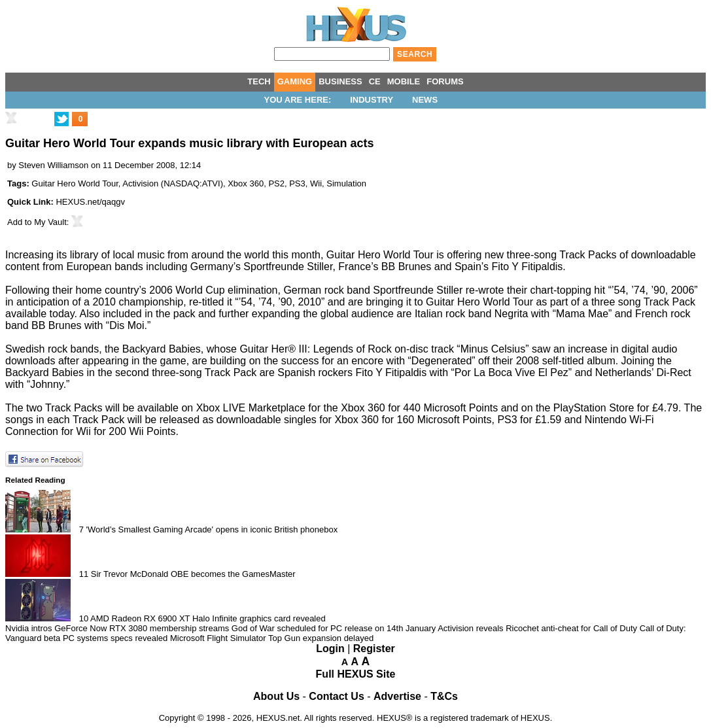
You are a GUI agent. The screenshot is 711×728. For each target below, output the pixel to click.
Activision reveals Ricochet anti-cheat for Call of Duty (537, 628)
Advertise (397, 696)
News (425, 100)
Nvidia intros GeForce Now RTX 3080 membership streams (117, 628)
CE (375, 81)
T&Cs (444, 696)
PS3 (297, 183)
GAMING (295, 81)
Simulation (346, 183)
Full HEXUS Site (356, 674)
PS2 (276, 183)
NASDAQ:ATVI (192, 183)
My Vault (50, 222)
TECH (259, 81)
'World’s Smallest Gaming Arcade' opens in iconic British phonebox (212, 529)
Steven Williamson (53, 165)
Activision (140, 183)
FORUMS (445, 81)
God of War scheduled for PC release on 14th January (334, 628)
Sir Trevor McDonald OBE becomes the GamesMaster (193, 574)
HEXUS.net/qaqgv (90, 202)
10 (84, 618)
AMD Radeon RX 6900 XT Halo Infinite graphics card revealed (208, 618)
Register (374, 649)
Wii (316, 183)
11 (84, 574)
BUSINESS (340, 81)
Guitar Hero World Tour (75, 183)
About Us (276, 696)
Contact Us (336, 696)
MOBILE (404, 81)
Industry (372, 100)
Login (330, 649)
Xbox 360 (246, 183)
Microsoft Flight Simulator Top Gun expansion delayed (272, 638)
